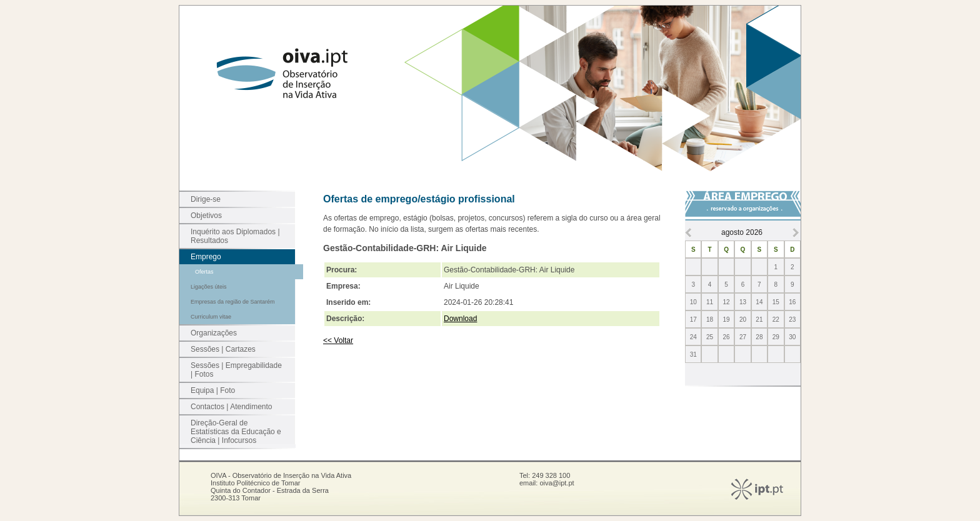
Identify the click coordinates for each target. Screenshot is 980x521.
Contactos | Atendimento (232, 407)
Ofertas (204, 272)
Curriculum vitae (211, 317)
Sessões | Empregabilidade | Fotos (236, 370)
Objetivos (206, 216)
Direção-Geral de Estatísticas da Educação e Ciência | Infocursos (236, 432)
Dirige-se (206, 199)
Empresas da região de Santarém (233, 302)
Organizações (214, 333)
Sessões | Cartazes (223, 349)
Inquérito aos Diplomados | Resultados (235, 236)
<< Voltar (338, 340)
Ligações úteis (209, 287)
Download (460, 319)
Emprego (206, 257)
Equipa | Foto (213, 390)
